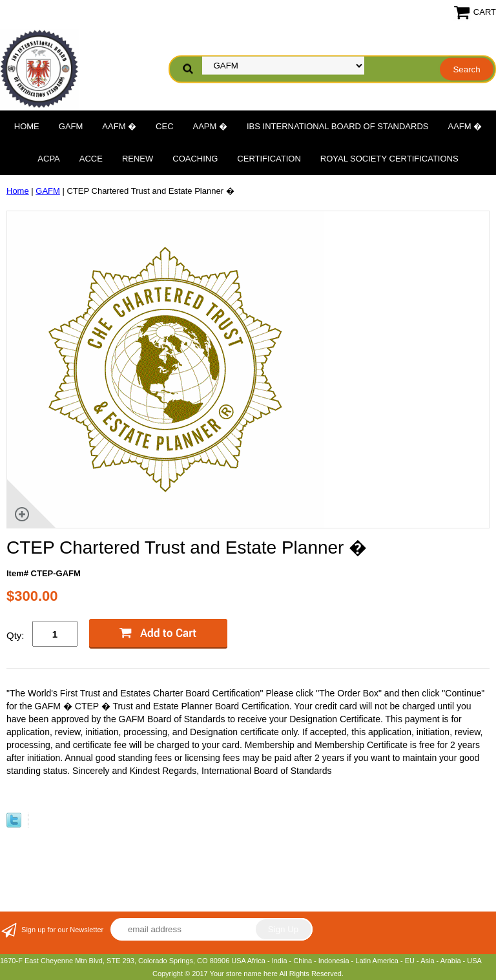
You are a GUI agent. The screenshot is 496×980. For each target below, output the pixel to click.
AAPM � (210, 126)
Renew (138, 159)
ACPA (48, 159)
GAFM (71, 126)
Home (27, 126)
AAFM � (119, 126)
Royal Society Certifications (389, 159)
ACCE (91, 159)
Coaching (195, 159)
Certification (269, 159)
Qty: (15, 635)
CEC (164, 126)
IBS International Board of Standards (337, 126)
